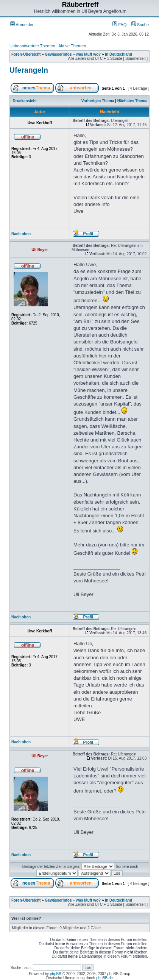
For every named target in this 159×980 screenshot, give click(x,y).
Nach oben (21, 234)
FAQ (119, 25)
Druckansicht (25, 101)
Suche (140, 25)
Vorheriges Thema (98, 101)
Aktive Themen (72, 46)
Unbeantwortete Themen (32, 46)
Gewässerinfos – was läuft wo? (73, 54)
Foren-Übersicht (26, 54)
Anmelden (22, 25)
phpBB (56, 974)
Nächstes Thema (132, 101)
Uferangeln (29, 70)
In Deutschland (118, 54)
